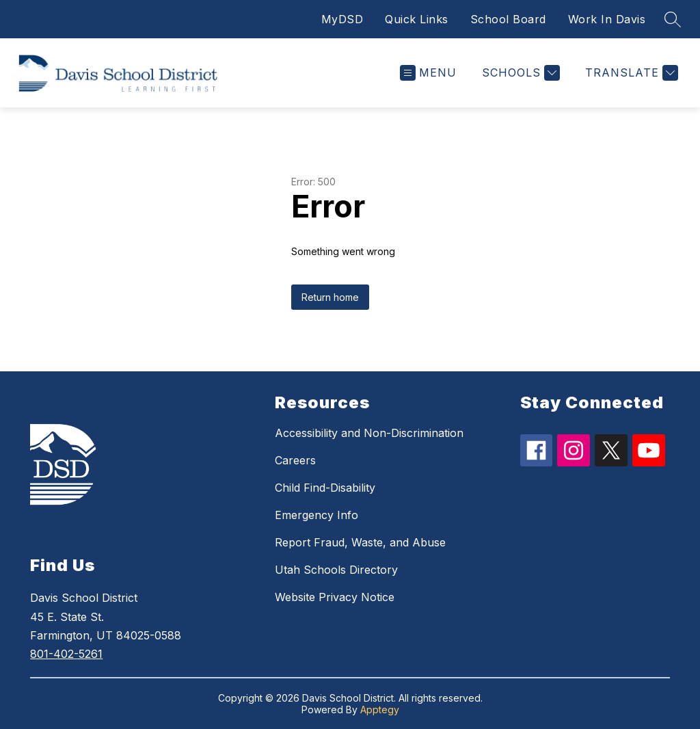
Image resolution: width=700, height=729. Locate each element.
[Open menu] (428, 73)
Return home (330, 297)
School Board (508, 19)
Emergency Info (317, 515)
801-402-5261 (66, 654)
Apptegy (380, 710)
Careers (295, 460)
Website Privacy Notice (335, 597)
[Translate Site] (630, 73)
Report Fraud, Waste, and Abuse (360, 542)
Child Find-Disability (325, 488)
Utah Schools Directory (336, 570)
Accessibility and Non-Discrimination (369, 433)
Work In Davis (607, 19)
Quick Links (417, 19)
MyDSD (342, 19)
